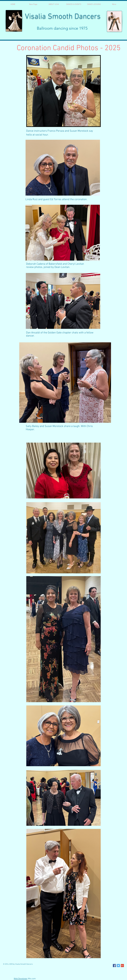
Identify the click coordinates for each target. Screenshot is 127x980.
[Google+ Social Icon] (122, 966)
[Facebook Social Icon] (114, 966)
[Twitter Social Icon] (118, 966)
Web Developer (21, 979)
